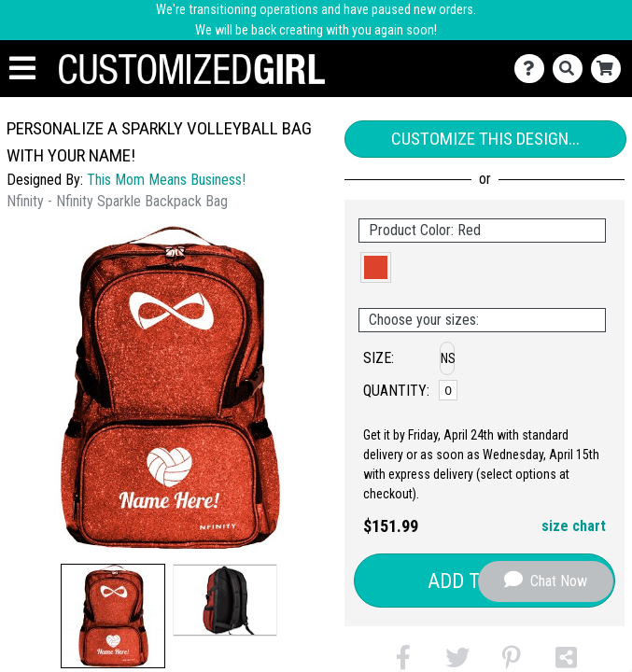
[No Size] (448, 390)
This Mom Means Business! (166, 180)
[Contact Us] (534, 69)
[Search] (572, 69)
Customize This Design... (485, 139)
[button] (113, 616)
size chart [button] (574, 526)
